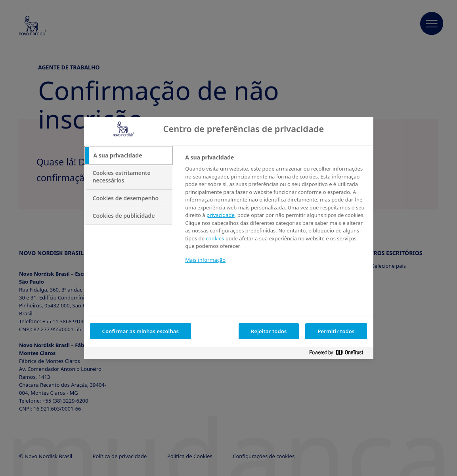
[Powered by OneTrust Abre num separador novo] (339, 354)
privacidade (221, 215)
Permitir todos (336, 331)
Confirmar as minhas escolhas (141, 331)
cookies (215, 238)
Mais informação (205, 260)
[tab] (128, 155)
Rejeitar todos (269, 331)
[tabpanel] (276, 214)
